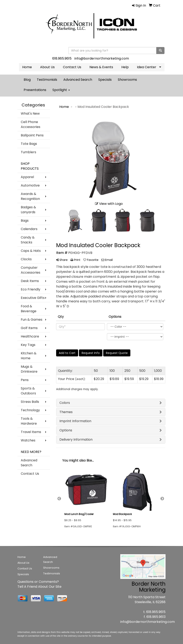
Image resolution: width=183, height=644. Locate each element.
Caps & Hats (31, 251)
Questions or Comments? (38, 582)
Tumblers (28, 152)
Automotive (30, 185)
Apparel (27, 177)
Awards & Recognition (30, 196)
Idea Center (147, 67)
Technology (30, 410)
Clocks (26, 259)
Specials (105, 80)
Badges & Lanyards (28, 210)
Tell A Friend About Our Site (39, 587)
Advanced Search (78, 80)
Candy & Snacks (28, 240)
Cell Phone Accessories (31, 124)
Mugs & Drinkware (29, 369)
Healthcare (30, 336)
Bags (25, 221)
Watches (28, 440)
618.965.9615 (62, 58)
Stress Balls (30, 402)
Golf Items (29, 328)
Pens (25, 380)
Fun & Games (32, 320)
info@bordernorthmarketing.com (102, 58)
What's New (30, 113)
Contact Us (72, 67)
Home (27, 67)
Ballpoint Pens (32, 135)
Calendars (29, 229)
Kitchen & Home (29, 356)
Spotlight (61, 90)
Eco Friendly (31, 289)
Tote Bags (29, 144)
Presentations (35, 90)
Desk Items (30, 281)
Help (125, 67)
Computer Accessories (31, 270)
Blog (27, 80)
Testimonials (47, 80)
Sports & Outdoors (28, 391)
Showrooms (127, 80)
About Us (47, 67)
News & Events (101, 67)
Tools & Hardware (29, 421)
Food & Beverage (29, 309)
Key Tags (28, 345)
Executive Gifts (33, 298)
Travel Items (31, 432)
